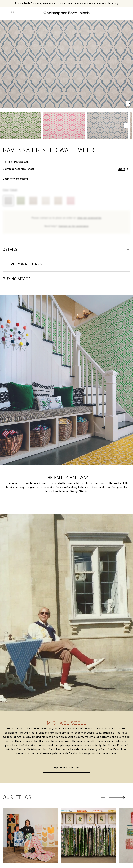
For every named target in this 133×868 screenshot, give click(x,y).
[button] (103, 798)
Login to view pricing (15, 179)
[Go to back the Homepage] (67, 13)
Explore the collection (66, 768)
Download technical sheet (18, 169)
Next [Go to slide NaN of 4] (126, 126)
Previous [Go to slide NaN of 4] (5, 126)
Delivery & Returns (66, 264)
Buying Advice (66, 279)
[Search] (13, 13)
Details (66, 250)
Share (123, 169)
